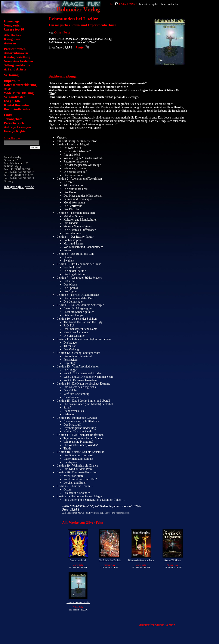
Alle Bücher (13, 35)
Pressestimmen (15, 49)
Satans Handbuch (78, 560)
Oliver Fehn (62, 32)
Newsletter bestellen (18, 61)
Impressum (12, 81)
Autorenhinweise (16, 53)
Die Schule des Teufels (109, 560)
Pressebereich (14, 123)
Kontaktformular (17, 105)
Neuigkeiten (13, 25)
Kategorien (12, 39)
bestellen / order (170, 4)
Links (8, 115)
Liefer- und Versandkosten (117, 513)
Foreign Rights (15, 131)
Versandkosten (15, 97)
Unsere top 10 (14, 29)
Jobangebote (13, 119)
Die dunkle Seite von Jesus (141, 560)
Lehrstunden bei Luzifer (78, 602)
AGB (8, 89)
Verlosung (11, 75)
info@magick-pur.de (19, 187)
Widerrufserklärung (19, 93)
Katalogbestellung (17, 57)
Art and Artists (15, 69)
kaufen (83, 47)
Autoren (10, 43)
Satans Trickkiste (172, 560)
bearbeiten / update (149, 4)
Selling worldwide (17, 65)
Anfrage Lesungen (17, 127)
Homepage (12, 21)
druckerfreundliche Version (157, 625)
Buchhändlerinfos (17, 109)
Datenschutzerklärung (20, 85)
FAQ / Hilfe (12, 101)
